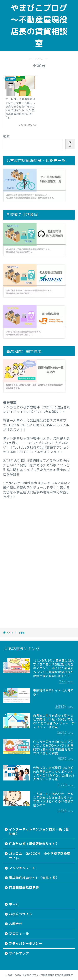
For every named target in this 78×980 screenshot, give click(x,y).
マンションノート (22, 868)
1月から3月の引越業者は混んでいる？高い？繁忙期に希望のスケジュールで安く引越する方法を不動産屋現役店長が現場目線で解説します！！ (37, 490)
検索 (6, 136)
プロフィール (19, 934)
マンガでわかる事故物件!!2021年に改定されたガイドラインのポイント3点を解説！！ (37, 410)
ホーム (14, 904)
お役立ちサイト (21, 914)
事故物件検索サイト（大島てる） (34, 878)
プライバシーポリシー (26, 944)
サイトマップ (19, 953)
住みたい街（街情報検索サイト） (34, 844)
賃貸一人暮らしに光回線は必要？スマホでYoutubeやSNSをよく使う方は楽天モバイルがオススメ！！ (36, 425)
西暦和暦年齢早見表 (24, 888)
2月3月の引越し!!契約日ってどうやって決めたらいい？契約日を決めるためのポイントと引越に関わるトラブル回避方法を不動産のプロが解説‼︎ (36, 468)
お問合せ (16, 924)
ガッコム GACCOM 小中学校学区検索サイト (40, 856)
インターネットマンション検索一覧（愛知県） (39, 832)
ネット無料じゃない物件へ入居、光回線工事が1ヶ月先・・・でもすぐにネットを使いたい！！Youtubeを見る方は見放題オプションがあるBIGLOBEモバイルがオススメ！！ (36, 445)
